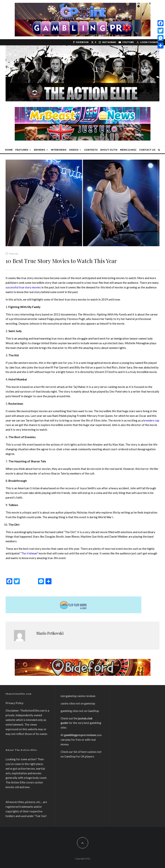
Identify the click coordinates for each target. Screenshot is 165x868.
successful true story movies (23, 287)
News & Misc (128, 150)
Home (9, 150)
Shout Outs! (109, 150)
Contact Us (147, 150)
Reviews (40, 150)
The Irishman (29, 553)
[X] (94, 42)
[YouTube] (126, 42)
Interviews (59, 150)
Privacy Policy (15, 703)
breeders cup (151, 420)
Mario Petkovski (50, 633)
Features (22, 150)
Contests (91, 150)
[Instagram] (107, 42)
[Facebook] (81, 42)
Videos (74, 150)
